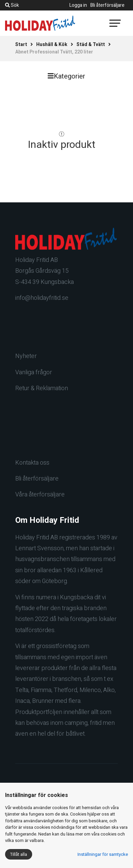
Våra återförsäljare (40, 495)
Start (21, 44)
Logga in (78, 5)
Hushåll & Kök (52, 44)
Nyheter (26, 356)
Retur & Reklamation (42, 388)
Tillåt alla (19, 854)
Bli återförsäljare (107, 5)
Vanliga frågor (34, 372)
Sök (12, 5)
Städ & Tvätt (91, 44)
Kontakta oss (32, 463)
